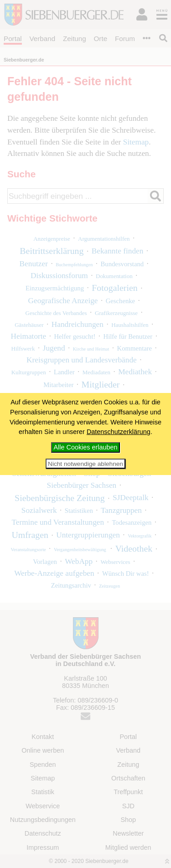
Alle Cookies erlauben (86, 447)
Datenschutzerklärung (119, 432)
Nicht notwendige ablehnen (85, 464)
